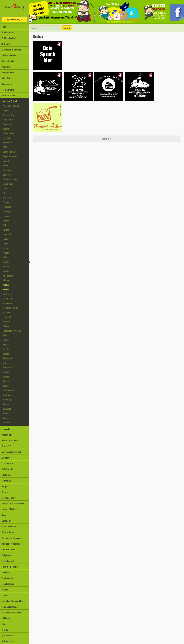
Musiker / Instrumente (11, 538)
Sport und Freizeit (9, 101)
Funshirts (6, 429)
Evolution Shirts (8, 72)
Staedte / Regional (10, 567)
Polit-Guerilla (7, 469)
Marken (5, 492)
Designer (5, 486)
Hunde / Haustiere (10, 440)
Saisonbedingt (8, 561)
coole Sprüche (8, 90)
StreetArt (6, 572)
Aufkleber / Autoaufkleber (13, 601)
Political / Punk (8, 549)
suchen (66, 28)
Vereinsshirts (7, 578)
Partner (5, 589)
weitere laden (107, 139)
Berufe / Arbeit (8, 95)
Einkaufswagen (14, 19)
